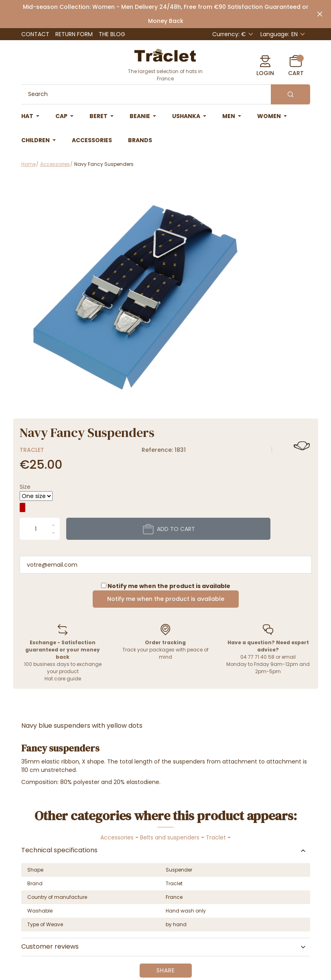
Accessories (117, 837)
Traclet (32, 450)
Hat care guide (63, 679)
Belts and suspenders (170, 837)
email (289, 657)
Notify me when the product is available (166, 599)
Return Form (74, 34)
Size (25, 487)
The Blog (112, 34)
